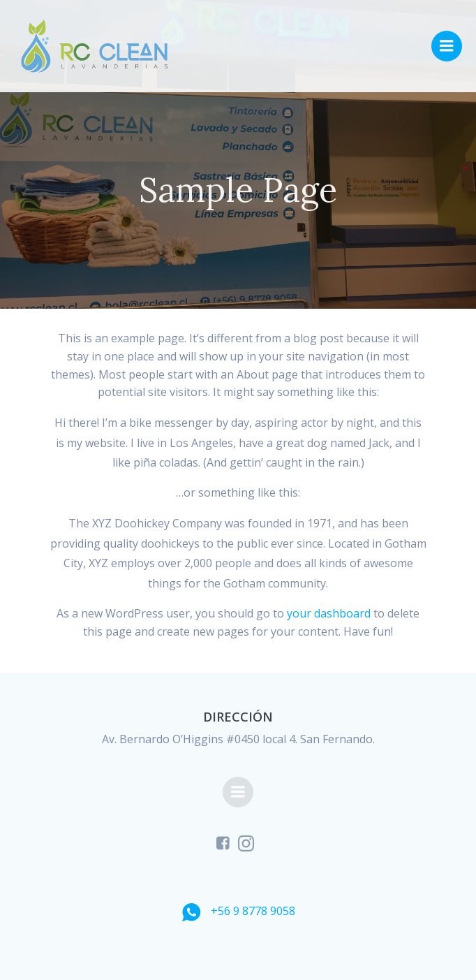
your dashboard (329, 613)
